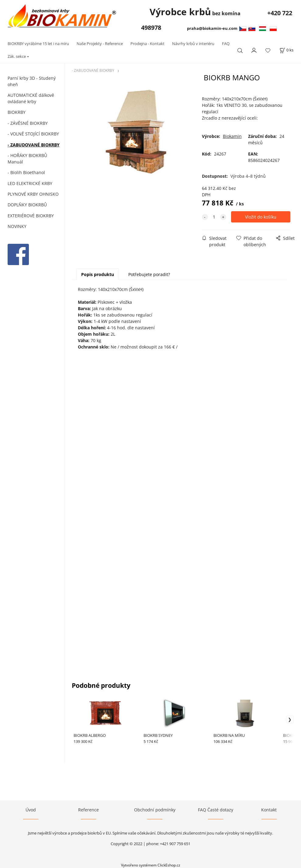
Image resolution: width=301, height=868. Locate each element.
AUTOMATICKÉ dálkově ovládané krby (31, 98)
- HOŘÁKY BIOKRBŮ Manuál (27, 159)
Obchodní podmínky (155, 810)
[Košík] (286, 50)
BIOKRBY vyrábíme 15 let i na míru (38, 44)
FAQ (226, 44)
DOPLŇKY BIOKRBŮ (27, 205)
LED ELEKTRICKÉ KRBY (30, 183)
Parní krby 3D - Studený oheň (32, 81)
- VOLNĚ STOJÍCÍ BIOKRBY (33, 134)
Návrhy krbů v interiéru (193, 44)
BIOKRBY (17, 112)
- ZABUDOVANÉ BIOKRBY (34, 145)
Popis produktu (98, 274)
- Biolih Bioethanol (26, 172)
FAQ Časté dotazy (216, 810)
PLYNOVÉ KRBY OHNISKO (33, 194)
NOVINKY (17, 226)
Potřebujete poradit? (149, 274)
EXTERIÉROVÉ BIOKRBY (31, 216)
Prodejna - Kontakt (147, 44)
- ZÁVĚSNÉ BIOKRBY (28, 123)
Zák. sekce (17, 56)
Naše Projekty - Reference (100, 44)
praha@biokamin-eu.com (213, 28)
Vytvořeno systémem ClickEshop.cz (151, 865)
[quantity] (214, 217)
